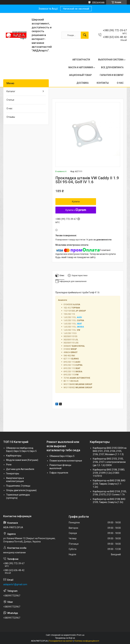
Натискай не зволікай (76, 9)
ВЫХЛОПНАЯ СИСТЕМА (111, 60)
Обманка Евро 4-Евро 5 (62, 456)
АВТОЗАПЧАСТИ (81, 60)
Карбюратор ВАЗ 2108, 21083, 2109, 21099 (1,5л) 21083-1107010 (109, 473)
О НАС (120, 83)
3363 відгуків (98, 2)
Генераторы (13, 474)
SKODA (80, 327)
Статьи (10, 100)
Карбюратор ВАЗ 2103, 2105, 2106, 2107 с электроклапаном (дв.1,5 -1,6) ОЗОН (109, 462)
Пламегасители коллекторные (66, 461)
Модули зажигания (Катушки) (22, 460)
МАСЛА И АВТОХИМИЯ (81, 67)
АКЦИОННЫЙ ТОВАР (80, 75)
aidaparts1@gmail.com (15, 584)
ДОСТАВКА (83, 83)
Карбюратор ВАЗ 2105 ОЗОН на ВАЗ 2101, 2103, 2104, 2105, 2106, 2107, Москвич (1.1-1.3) (110, 451)
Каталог (11, 91)
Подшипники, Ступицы (18, 486)
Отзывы (11, 117)
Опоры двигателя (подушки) (21, 490)
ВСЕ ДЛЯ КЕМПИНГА (112, 67)
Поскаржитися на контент (61, 641)
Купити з (76, 210)
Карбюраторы (14, 456)
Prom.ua (81, 635)
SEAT (79, 324)
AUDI (79, 317)
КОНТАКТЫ (103, 83)
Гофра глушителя (59, 473)
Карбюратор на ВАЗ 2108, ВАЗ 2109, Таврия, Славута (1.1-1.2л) (109, 484)
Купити (76, 202)
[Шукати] (85, 35)
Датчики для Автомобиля (20, 469)
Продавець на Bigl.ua (65, 638)
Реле (9, 465)
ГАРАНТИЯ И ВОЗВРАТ (112, 75)
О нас (9, 108)
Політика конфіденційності (87, 641)
